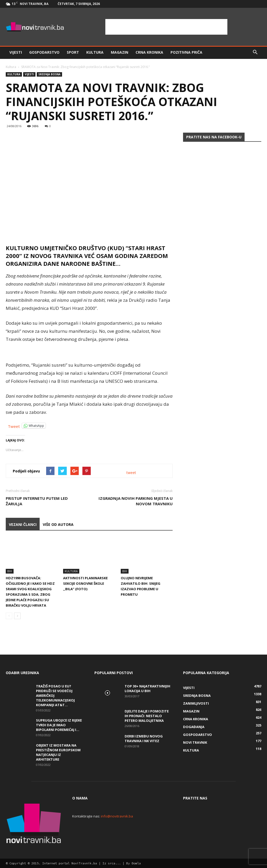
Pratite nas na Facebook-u (214, 137)
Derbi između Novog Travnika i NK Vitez (144, 738)
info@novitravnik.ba (117, 816)
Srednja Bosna (49, 74)
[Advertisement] (166, 27)
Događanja (194, 727)
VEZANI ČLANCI (23, 524)
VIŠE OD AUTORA (58, 524)
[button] (255, 52)
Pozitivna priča (186, 52)
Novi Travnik (195, 742)
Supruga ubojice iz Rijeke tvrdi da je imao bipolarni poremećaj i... (59, 725)
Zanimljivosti (196, 703)
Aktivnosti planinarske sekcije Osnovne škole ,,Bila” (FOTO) (85, 583)
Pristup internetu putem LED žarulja (37, 501)
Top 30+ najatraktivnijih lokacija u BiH (147, 688)
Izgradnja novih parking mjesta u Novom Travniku (136, 501)
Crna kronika (149, 52)
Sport (73, 52)
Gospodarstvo (44, 52)
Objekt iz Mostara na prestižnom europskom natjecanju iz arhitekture (58, 752)
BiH (10, 571)
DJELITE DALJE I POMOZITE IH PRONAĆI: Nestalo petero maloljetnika (147, 716)
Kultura (95, 52)
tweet (131, 473)
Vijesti (16, 52)
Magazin (120, 52)
